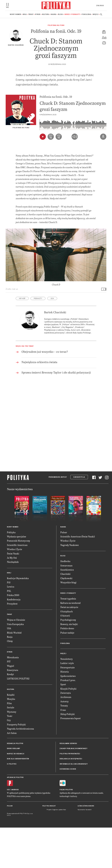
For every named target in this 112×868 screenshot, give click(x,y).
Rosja (10, 677)
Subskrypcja (79, 518)
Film (9, 744)
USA (52, 339)
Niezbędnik (13, 602)
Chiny (10, 681)
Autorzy (64, 742)
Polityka (11, 573)
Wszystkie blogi (68, 623)
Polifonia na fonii (56, 25)
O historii (65, 656)
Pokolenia (86, 14)
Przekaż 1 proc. (68, 721)
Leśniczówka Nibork (86, 846)
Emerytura (13, 710)
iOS (8, 830)
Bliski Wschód (14, 673)
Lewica (11, 627)
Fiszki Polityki (66, 830)
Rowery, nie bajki (69, 664)
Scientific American (17, 585)
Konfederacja (14, 640)
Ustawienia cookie (68, 809)
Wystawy (12, 752)
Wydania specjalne (17, 577)
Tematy (64, 746)
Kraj (25, 14)
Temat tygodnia (68, 639)
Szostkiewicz (67, 610)
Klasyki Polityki (68, 729)
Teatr (10, 756)
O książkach (67, 652)
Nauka (54, 14)
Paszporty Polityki (16, 765)
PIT (9, 702)
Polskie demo (67, 669)
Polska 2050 (13, 635)
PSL (9, 631)
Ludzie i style (67, 703)
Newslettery (67, 699)
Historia (65, 712)
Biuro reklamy (14, 789)
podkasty (38, 339)
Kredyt (10, 715)
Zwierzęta (66, 733)
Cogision (55, 850)
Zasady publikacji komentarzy (73, 789)
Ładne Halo (62, 850)
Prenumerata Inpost (58, 518)
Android (15, 830)
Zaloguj (100, 6)
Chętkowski (66, 619)
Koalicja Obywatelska (18, 619)
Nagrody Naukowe (70, 585)
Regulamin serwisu (68, 784)
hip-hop (22, 339)
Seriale (11, 748)
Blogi (61, 14)
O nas (63, 750)
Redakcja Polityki (15, 784)
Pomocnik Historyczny (18, 581)
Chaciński (65, 614)
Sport (63, 725)
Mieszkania (13, 698)
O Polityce (12, 804)
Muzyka (11, 739)
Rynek (38, 14)
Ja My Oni (12, 598)
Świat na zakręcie (69, 647)
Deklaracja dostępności (71, 799)
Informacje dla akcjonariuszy (74, 804)
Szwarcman (66, 606)
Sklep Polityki (68, 754)
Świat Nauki (13, 594)
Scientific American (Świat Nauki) (78, 577)
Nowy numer (16, 14)
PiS (9, 623)
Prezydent (12, 644)
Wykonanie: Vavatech (85, 850)
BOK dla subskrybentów (18, 799)
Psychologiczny (68, 660)
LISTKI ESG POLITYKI (18, 719)
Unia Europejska (15, 664)
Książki (11, 735)
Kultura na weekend (70, 643)
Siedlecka (65, 602)
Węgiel (11, 706)
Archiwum (66, 737)
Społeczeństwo (68, 716)
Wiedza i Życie (15, 590)
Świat (31, 14)
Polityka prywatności (70, 794)
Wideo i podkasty (72, 14)
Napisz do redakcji (16, 794)
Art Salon (12, 773)
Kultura (46, 14)
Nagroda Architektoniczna (20, 769)
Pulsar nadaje (67, 673)
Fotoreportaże (68, 708)
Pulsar (64, 573)
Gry (9, 761)
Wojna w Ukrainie (16, 660)
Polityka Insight (49, 846)
